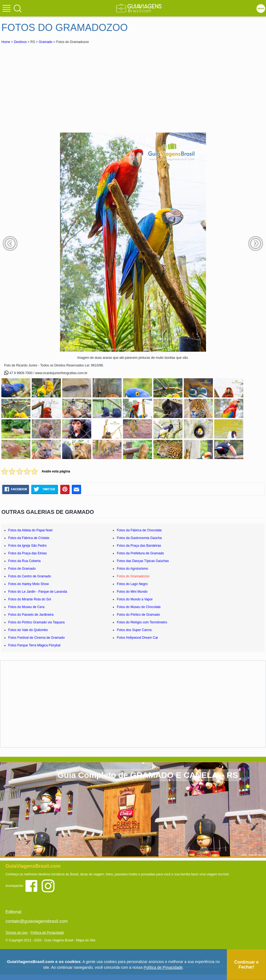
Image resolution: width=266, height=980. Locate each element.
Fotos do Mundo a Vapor (135, 599)
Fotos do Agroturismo (132, 569)
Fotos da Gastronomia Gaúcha (139, 538)
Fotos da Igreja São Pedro (27, 546)
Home (6, 42)
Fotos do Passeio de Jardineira (31, 615)
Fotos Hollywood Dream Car (137, 638)
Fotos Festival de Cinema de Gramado (36, 638)
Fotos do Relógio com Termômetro (142, 622)
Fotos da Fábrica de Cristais (29, 538)
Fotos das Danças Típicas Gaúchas (143, 561)
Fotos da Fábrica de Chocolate (139, 530)
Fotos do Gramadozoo (133, 576)
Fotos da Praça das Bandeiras (139, 546)
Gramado (45, 42)
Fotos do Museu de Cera (26, 607)
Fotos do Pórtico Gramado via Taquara (36, 622)
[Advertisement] (50, 86)
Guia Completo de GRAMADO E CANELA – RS (148, 775)
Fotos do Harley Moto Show (28, 584)
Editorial (13, 912)
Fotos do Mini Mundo (132, 592)
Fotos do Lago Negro (132, 584)
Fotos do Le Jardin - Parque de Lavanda (38, 592)
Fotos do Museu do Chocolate (139, 607)
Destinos (20, 42)
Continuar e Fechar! (246, 965)
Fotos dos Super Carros (134, 630)
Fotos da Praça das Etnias (28, 553)
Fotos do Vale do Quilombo (28, 630)
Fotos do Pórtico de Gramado (138, 615)
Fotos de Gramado (22, 569)
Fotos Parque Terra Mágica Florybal (34, 645)
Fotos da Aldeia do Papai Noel (30, 530)
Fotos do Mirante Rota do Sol (30, 599)
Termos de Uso (17, 933)
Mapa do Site (86, 940)
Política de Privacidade (47, 933)
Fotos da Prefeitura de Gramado (140, 553)
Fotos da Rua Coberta (24, 561)
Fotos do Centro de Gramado (30, 576)
